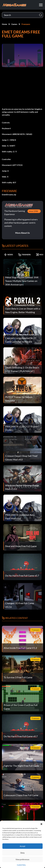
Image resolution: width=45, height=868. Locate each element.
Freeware (26, 24)
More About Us (22, 233)
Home (4, 24)
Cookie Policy (21, 865)
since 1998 (33, 211)
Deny (22, 853)
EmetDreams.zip (9, 194)
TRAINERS (24, 255)
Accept (23, 846)
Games (14, 24)
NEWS (8, 255)
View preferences (22, 859)
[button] (41, 824)
